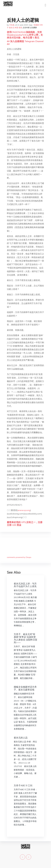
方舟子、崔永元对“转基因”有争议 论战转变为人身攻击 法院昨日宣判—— (25, 638)
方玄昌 (12, 25)
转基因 (36, 25)
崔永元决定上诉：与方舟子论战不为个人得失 (25, 585)
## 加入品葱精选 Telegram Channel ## (25, 43)
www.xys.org (24, 510)
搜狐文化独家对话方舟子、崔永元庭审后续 (25, 688)
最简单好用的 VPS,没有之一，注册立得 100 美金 (25, 524)
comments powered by (19, 557)
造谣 (20, 28)
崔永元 (12, 28)
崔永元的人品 (21, 738)
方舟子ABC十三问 (23, 785)
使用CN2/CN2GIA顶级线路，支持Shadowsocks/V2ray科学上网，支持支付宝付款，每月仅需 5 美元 (25, 35)
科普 (16, 28)
